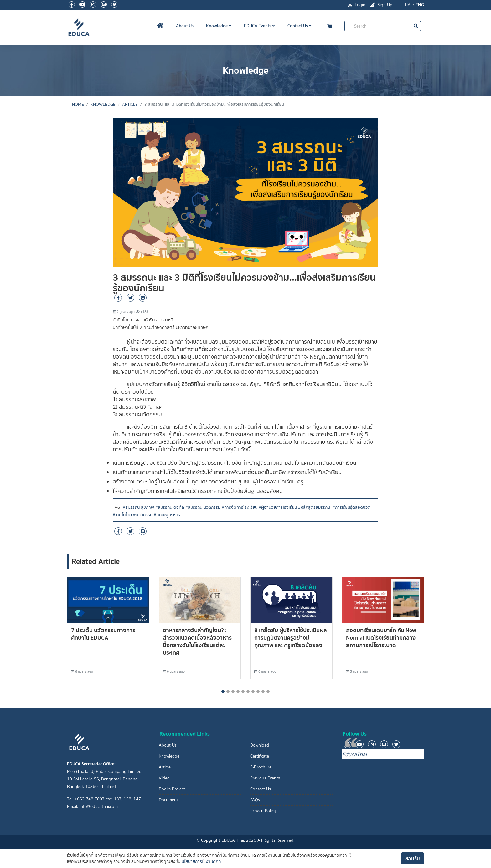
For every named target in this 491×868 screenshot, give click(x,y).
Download (260, 745)
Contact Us (300, 26)
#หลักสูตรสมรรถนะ (315, 507)
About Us (185, 26)
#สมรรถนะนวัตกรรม (203, 507)
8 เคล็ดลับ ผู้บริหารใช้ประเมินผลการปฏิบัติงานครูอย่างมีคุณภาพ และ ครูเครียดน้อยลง (291, 638)
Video (164, 778)
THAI (407, 5)
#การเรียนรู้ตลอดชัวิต (351, 507)
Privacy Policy (263, 811)
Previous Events (265, 778)
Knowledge (219, 26)
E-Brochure (261, 767)
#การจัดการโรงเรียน (240, 507)
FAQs (255, 800)
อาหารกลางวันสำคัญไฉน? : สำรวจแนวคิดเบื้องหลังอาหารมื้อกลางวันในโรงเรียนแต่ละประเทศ (197, 641)
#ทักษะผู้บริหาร (167, 515)
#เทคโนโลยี (122, 515)
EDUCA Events (259, 26)
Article (130, 104)
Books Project (172, 789)
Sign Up (381, 5)
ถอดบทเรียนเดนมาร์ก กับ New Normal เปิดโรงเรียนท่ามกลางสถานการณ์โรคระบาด (381, 638)
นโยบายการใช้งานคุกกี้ (201, 862)
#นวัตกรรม (143, 515)
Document (168, 800)
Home (78, 104)
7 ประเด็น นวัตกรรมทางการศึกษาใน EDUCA (103, 634)
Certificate (260, 756)
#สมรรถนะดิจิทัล (170, 507)
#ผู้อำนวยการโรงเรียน (278, 507)
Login (357, 5)
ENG (420, 5)
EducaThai (354, 754)
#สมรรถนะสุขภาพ (138, 507)
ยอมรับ (413, 858)
